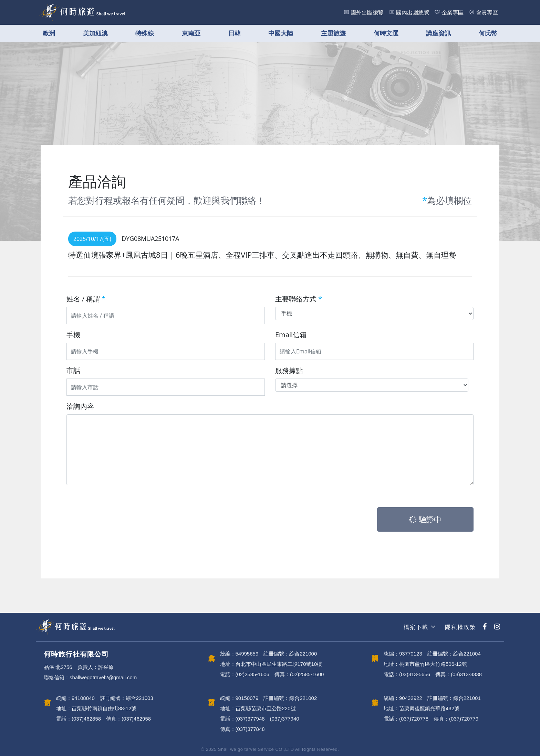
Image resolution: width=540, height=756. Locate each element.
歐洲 (49, 33)
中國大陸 (281, 33)
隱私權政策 (459, 627)
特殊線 (145, 33)
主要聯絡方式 (299, 299)
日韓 (235, 33)
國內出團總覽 (413, 12)
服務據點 (289, 370)
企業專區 (453, 12)
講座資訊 (438, 33)
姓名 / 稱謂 (86, 299)
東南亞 (191, 33)
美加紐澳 (95, 33)
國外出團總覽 (367, 12)
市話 (73, 370)
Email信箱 (291, 335)
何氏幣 (488, 33)
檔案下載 (419, 627)
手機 (73, 335)
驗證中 (425, 519)
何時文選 (386, 33)
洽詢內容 (80, 406)
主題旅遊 (333, 33)
